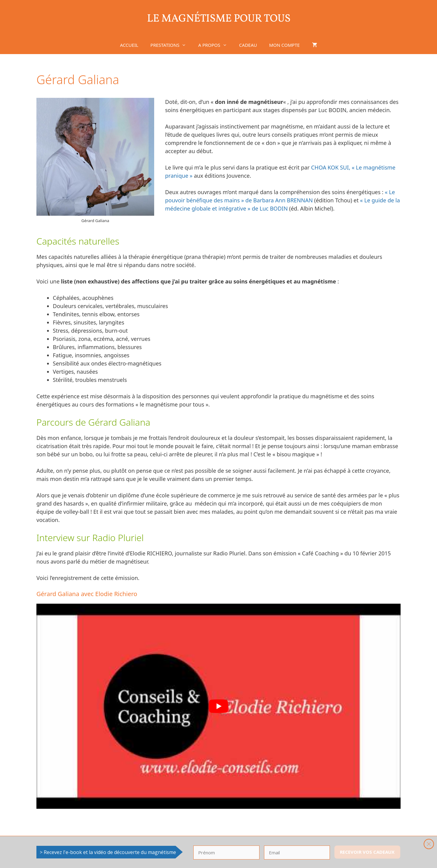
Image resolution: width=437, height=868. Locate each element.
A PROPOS (216, 45)
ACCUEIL (129, 45)
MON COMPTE (285, 45)
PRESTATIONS (171, 45)
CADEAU (248, 45)
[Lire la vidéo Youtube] (218, 706)
